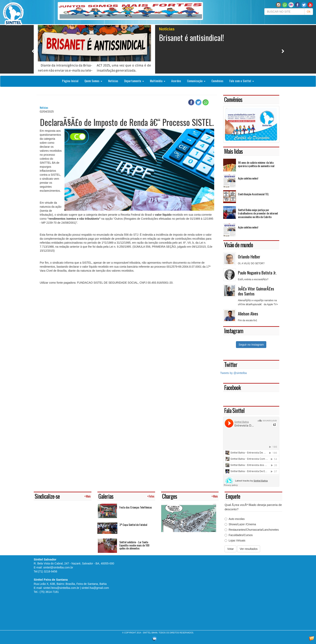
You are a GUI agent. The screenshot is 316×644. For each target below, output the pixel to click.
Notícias (113, 81)
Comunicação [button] (196, 81)
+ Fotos (151, 496)
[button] (285, 5)
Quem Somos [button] (93, 81)
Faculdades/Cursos (239, 535)
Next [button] (283, 51)
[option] (158, 49)
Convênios (217, 81)
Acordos (176, 81)
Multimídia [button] (158, 81)
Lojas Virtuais (235, 540)
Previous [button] (33, 51)
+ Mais (87, 496)
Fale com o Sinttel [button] (242, 81)
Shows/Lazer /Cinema (240, 524)
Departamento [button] (134, 81)
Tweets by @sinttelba (233, 373)
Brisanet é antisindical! (192, 37)
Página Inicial (70, 81)
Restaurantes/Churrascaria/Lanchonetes (252, 530)
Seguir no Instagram (251, 345)
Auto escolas (235, 519)
